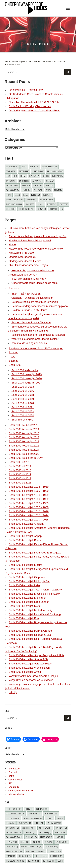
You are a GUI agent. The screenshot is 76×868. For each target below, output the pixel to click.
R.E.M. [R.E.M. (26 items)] (25, 195)
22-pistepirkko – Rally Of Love (26, 90)
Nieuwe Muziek (16, 794)
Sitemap (13, 361)
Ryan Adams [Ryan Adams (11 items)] (32, 199)
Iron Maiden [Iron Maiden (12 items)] (11, 181)
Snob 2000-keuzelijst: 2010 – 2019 (29, 511)
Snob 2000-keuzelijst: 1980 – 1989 (29, 499)
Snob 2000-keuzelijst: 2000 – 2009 (29, 507)
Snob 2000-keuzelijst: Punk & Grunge (30, 631)
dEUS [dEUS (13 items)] (8, 176)
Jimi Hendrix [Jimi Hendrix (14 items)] (24, 181)
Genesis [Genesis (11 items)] (46, 176)
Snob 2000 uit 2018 (23, 395)
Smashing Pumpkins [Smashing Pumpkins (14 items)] (14, 204)
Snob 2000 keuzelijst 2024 (24, 450)
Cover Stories (15, 780)
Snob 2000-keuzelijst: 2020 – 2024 (29, 515)
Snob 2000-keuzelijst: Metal (25, 606)
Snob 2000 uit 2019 (23, 399)
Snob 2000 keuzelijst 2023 (26, 383)
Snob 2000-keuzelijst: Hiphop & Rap (29, 581)
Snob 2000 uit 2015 (20, 470)
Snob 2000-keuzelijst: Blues (25, 540)
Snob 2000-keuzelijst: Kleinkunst (27, 598)
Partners (14, 288)
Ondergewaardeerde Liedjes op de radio (34, 283)
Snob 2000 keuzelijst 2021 (24, 441)
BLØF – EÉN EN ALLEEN (26, 294)
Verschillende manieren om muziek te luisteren (38, 335)
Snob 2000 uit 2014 (20, 466)
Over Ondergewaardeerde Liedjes (28, 265)
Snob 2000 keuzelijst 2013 (24, 425)
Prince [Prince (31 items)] (9, 195)
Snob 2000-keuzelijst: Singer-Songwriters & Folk (36, 655)
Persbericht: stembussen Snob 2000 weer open (36, 349)
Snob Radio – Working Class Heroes (30, 106)
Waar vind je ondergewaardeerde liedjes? (35, 339)
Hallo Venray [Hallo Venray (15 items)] (58, 176)
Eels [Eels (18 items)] (15, 176)
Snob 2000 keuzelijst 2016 (24, 433)
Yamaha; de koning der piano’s (29, 343)
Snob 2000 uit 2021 (23, 407)
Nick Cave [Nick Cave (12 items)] (49, 185)
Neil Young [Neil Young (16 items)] (38, 185)
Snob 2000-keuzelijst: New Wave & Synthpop (35, 614)
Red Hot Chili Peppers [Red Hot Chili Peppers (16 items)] (15, 199)
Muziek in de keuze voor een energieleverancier (36, 249)
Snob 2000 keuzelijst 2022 (24, 446)
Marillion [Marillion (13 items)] (50, 181)
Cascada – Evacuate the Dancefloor (32, 298)
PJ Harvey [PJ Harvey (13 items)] (58, 190)
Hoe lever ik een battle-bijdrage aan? (30, 241)
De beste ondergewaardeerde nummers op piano (39, 306)
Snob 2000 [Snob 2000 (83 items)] (30, 204)
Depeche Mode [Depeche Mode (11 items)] (38, 171)
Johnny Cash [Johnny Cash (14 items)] (37, 181)
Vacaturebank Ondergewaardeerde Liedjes (33, 676)
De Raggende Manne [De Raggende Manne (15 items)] (55, 171)
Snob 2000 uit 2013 (23, 387)
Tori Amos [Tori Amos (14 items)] (53, 209)
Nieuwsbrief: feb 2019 (21, 253)
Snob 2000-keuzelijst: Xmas (25, 672)
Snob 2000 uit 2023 (23, 412)
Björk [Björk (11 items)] (24, 166)
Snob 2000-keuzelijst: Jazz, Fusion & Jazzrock (35, 590)
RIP (10, 783)
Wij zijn (13, 692)
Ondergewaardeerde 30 (22, 257)
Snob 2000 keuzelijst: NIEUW (26, 458)
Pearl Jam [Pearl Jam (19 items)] (26, 190)
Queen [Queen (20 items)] (17, 195)
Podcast (13, 353)
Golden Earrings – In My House (29, 310)
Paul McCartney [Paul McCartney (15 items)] (12, 190)
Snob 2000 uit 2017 (20, 474)
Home (12, 245)
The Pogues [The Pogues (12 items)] (10, 209)
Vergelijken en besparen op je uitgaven (31, 680)
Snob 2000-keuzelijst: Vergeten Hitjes (30, 664)
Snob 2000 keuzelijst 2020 (26, 379)
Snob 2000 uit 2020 (23, 403)
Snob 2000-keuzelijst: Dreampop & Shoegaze (35, 553)
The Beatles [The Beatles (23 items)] (52, 204)
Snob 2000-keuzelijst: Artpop (25, 536)
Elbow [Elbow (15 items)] (23, 176)
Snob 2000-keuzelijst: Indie (24, 585)
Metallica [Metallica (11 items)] (26, 185)
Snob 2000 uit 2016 (23, 391)
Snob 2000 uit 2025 (20, 483)
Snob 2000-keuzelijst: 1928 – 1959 (29, 487)
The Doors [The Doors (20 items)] (64, 204)
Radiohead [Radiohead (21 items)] (35, 195)
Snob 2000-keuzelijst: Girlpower (27, 577)
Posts (12, 357)
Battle (11, 776)
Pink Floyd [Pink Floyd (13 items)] (38, 190)
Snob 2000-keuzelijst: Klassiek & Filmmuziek (34, 594)
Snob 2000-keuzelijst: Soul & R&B (28, 659)
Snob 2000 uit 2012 (20, 462)
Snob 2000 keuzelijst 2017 (24, 437)
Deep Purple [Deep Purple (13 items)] (24, 171)
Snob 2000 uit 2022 (20, 478)
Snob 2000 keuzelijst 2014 (24, 429)
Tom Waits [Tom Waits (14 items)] (42, 209)
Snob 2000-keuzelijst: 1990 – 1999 (29, 503)
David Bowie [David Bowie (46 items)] (11, 171)
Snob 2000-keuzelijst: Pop (24, 618)
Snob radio (14, 787)
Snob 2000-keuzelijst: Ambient (26, 524)
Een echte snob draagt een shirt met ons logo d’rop (38, 236)
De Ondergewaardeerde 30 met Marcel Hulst (34, 111)
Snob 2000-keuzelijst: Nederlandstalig (30, 610)
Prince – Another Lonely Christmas (31, 323)
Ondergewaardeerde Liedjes (25, 261)
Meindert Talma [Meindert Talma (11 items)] (12, 185)
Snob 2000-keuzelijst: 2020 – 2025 (29, 520)
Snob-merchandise (22, 420)
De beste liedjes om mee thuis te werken (35, 302)
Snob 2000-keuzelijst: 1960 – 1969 (29, 491)
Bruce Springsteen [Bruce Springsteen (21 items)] (50, 166)
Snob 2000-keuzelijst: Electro (25, 565)
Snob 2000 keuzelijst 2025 (24, 454)
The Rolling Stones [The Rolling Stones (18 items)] (26, 209)
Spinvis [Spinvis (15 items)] (40, 204)
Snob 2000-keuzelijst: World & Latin (29, 668)
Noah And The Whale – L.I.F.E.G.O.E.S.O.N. (34, 102)
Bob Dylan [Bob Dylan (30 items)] (34, 166)
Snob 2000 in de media (25, 370)
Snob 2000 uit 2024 (23, 416)
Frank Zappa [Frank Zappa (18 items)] (34, 176)
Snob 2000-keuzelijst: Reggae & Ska (30, 635)
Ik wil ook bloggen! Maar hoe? (28, 279)
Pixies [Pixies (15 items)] (48, 190)
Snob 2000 (15, 365)
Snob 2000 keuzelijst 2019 (26, 374)
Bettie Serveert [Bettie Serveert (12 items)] (12, 166)
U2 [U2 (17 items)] (62, 209)
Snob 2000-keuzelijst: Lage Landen (29, 602)
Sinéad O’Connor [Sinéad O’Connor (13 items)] (47, 199)
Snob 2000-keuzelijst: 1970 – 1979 (29, 495)
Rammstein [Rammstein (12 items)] (48, 195)
